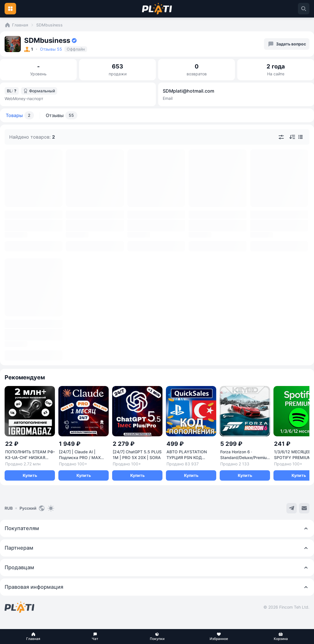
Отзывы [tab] (62, 115)
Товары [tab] (20, 115)
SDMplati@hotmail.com (188, 91)
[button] (33, 637)
